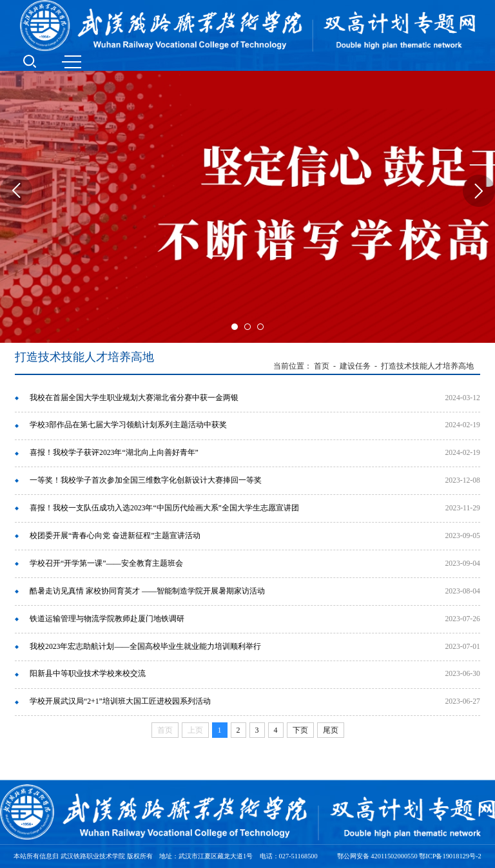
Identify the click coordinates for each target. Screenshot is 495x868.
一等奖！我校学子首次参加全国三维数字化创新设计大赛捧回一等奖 (146, 480)
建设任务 (355, 366)
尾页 (331, 730)
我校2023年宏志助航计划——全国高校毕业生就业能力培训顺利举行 (145, 647)
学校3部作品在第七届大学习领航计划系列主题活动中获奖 (128, 425)
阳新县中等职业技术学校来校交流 (88, 674)
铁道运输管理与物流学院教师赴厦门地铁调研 (107, 619)
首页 (322, 366)
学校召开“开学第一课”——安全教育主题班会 (106, 564)
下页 (300, 730)
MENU (72, 62)
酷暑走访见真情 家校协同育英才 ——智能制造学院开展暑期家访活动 (147, 591)
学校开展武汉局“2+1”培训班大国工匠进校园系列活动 (120, 701)
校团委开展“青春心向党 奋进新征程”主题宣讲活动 (115, 536)
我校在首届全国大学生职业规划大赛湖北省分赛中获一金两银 (134, 398)
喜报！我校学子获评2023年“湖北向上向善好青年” (114, 453)
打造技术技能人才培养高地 (427, 366)
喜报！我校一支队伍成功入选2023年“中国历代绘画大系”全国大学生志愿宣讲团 (164, 508)
